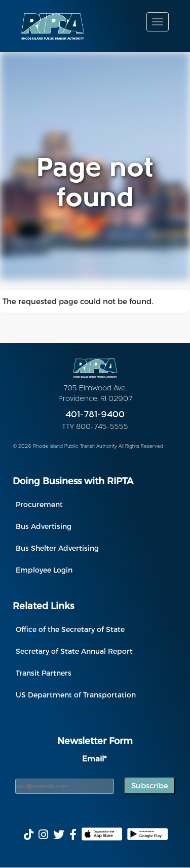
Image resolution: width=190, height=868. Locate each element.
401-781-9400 (95, 415)
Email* (94, 758)
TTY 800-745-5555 (95, 427)
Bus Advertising (44, 526)
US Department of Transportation (76, 695)
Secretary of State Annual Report (74, 651)
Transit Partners (44, 673)
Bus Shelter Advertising (57, 548)
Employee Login (44, 570)
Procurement (39, 504)
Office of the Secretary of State (70, 629)
